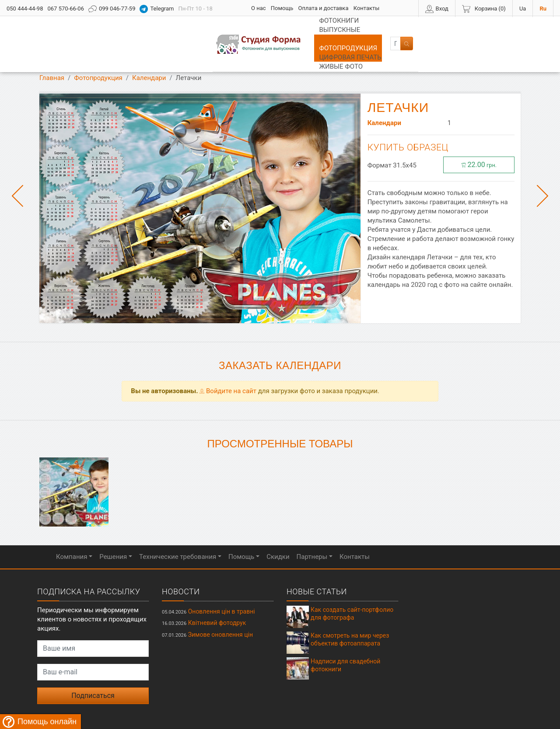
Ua (523, 9)
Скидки (278, 530)
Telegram (157, 9)
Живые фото (419, 31)
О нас (259, 8)
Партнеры (312, 530)
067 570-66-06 (65, 9)
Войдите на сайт (228, 364)
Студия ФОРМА (269, 709)
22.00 (479, 138)
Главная (52, 51)
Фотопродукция (286, 31)
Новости (181, 564)
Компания (72, 530)
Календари (149, 51)
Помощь (282, 8)
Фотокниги (142, 31)
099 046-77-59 (112, 9)
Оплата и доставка (324, 8)
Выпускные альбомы (210, 31)
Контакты (367, 8)
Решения (113, 530)
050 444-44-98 (25, 9)
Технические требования (178, 530)
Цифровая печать (356, 31)
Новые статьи (317, 564)
